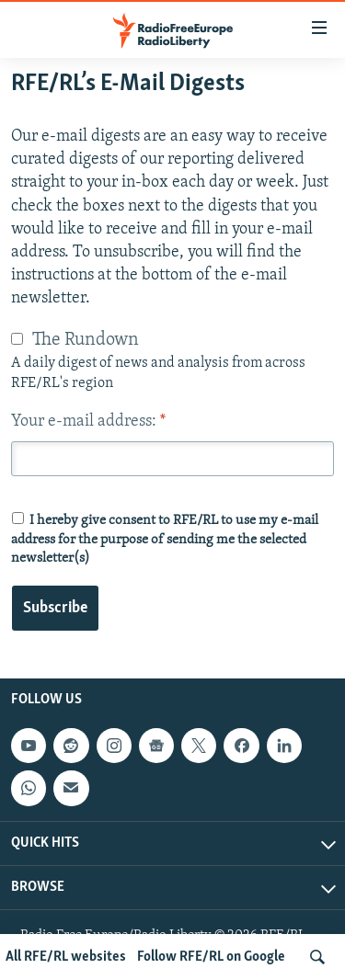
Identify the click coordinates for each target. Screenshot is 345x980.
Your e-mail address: (88, 422)
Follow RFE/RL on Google (211, 957)
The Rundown (86, 340)
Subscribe (55, 608)
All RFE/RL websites (66, 957)
